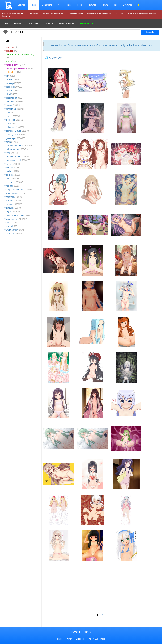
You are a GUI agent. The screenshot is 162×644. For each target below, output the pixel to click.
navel (9, 164)
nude (8, 171)
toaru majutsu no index (17, 69)
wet (8, 223)
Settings (21, 5)
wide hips (10, 234)
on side (9, 175)
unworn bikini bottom (16, 215)
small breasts (12, 193)
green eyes (11, 138)
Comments (47, 5)
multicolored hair (14, 160)
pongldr (10, 51)
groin (8, 142)
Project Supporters (96, 639)
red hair (10, 186)
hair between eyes (14, 146)
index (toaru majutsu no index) (20, 55)
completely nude (14, 131)
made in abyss (13, 65)
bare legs (10, 87)
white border (12, 230)
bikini (8, 94)
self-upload (11, 72)
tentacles (10, 208)
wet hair (10, 226)
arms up (10, 83)
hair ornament (12, 149)
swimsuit (10, 204)
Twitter (69, 639)
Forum (105, 5)
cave (8, 113)
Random (49, 23)
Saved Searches (66, 23)
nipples (9, 168)
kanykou (10, 47)
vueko (9, 61)
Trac (115, 5)
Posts (34, 5)
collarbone (11, 127)
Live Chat (127, 5)
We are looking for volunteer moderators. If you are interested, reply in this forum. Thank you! (102, 45)
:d (7, 76)
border (9, 105)
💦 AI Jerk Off (53, 58)
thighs (9, 212)
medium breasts (13, 157)
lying (8, 153)
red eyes (10, 182)
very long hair (12, 219)
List (7, 23)
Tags (69, 5)
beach (9, 91)
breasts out (11, 109)
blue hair (10, 102)
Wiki (60, 5)
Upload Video (33, 23)
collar (9, 124)
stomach (10, 201)
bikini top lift (12, 98)
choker (9, 116)
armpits (9, 80)
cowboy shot (12, 135)
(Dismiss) (6, 16)
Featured (92, 5)
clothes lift (11, 120)
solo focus (11, 197)
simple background (15, 190)
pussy (9, 179)
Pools (80, 5)
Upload (18, 23)
